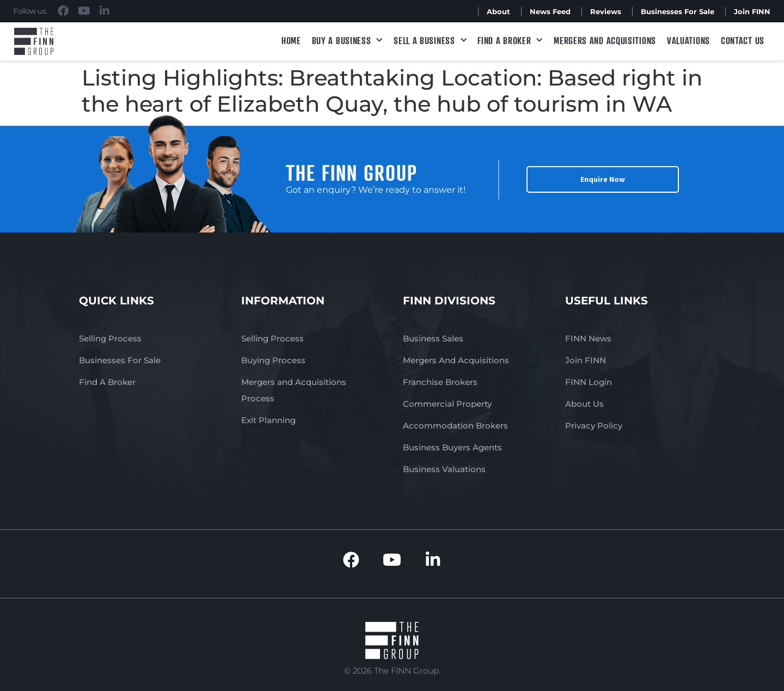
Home (291, 40)
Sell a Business (430, 41)
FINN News (588, 338)
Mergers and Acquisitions (605, 40)
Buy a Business (348, 41)
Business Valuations (444, 469)
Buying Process (273, 360)
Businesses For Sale (678, 11)
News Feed (550, 11)
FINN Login (589, 382)
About (498, 11)
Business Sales (433, 338)
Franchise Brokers (440, 382)
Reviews (606, 11)
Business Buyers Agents (452, 447)
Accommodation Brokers (455, 426)
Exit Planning (268, 420)
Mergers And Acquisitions (456, 360)
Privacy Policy (594, 426)
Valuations (688, 40)
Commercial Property (447, 404)
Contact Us (743, 40)
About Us (584, 404)
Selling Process (110, 338)
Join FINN (752, 11)
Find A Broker (510, 41)
